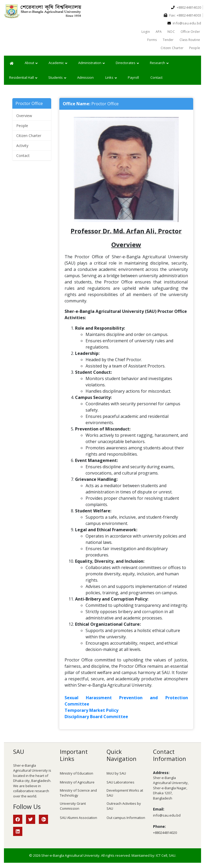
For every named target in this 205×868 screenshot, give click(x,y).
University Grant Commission (73, 806)
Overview (24, 116)
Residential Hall (23, 78)
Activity (22, 146)
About (31, 63)
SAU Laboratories (120, 782)
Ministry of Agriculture (77, 782)
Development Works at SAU (125, 793)
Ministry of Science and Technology (78, 793)
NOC (171, 32)
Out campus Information (126, 818)
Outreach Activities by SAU (124, 806)
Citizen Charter (172, 48)
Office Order (190, 32)
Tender (168, 40)
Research (159, 63)
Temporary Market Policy (91, 710)
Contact (156, 77)
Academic (58, 63)
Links (111, 78)
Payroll (133, 77)
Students (57, 78)
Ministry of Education (77, 773)
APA (159, 32)
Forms (152, 40)
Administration (91, 63)
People (195, 48)
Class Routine (190, 40)
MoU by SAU (116, 773)
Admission (85, 77)
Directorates (127, 63)
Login (146, 32)
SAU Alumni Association (78, 818)
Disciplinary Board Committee (96, 717)
